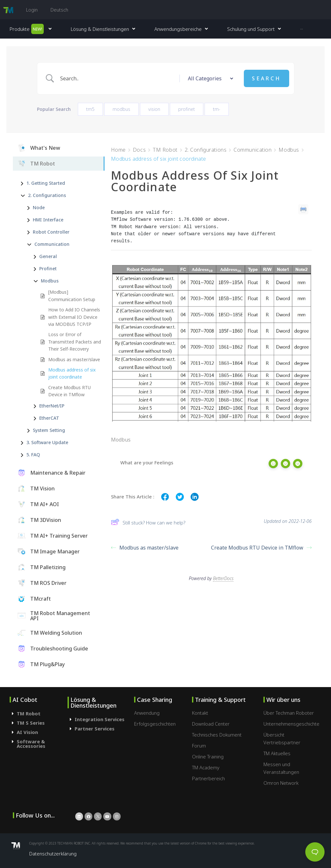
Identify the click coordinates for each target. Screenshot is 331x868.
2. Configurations (47, 206)
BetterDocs (223, 587)
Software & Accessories (31, 755)
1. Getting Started (46, 194)
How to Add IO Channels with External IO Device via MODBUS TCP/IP (74, 328)
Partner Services (95, 740)
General (48, 268)
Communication (52, 255)
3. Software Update (47, 454)
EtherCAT (49, 429)
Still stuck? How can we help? (148, 534)
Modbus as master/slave (74, 370)
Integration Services (100, 730)
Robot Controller (51, 243)
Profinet (48, 280)
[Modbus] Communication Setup (72, 307)
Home (118, 161)
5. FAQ (33, 466)
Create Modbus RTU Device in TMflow (69, 402)
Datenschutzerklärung (53, 864)
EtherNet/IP (52, 417)
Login (32, 10)
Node (39, 219)
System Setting (49, 441)
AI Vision (27, 743)
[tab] (39, 725)
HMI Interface (48, 231)
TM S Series (31, 734)
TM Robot (165, 161)
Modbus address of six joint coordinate (72, 385)
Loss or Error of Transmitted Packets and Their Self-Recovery (75, 353)
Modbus (50, 292)
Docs (139, 161)
